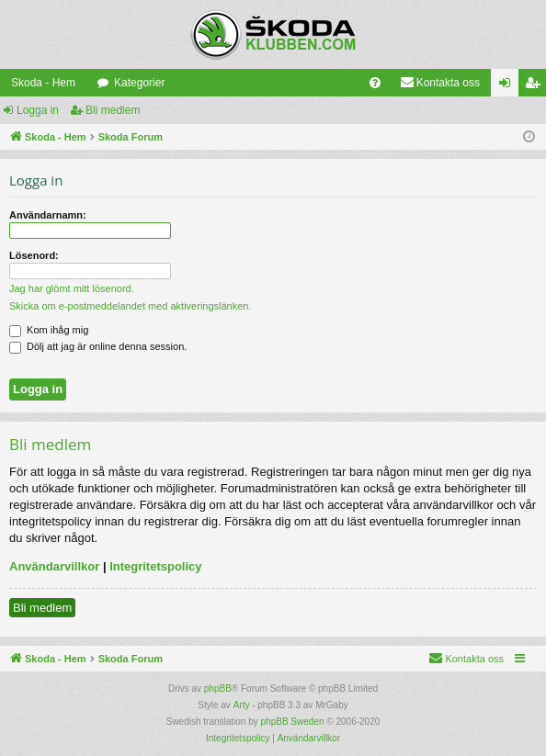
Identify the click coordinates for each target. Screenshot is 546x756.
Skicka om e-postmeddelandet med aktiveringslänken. (131, 306)
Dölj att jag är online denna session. (98, 346)
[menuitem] (375, 83)
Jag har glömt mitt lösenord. (72, 288)
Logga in (38, 110)
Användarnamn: (48, 215)
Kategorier (139, 83)
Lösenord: (34, 255)
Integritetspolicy (155, 566)
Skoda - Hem (43, 83)
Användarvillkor (54, 566)
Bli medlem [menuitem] (536, 86)
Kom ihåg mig (49, 330)
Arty (242, 705)
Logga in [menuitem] (509, 86)
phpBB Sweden (293, 722)
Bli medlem (113, 110)
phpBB (218, 688)
